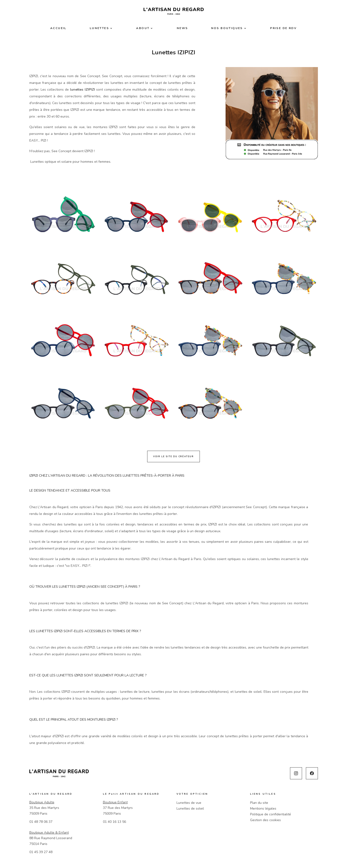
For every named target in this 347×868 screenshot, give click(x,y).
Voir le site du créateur (173, 456)
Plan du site (259, 803)
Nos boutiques (227, 28)
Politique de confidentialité (271, 814)
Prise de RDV (283, 28)
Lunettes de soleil (190, 809)
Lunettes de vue (189, 803)
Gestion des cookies (265, 820)
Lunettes (99, 28)
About (143, 28)
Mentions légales (263, 809)
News (182, 28)
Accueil (58, 28)
